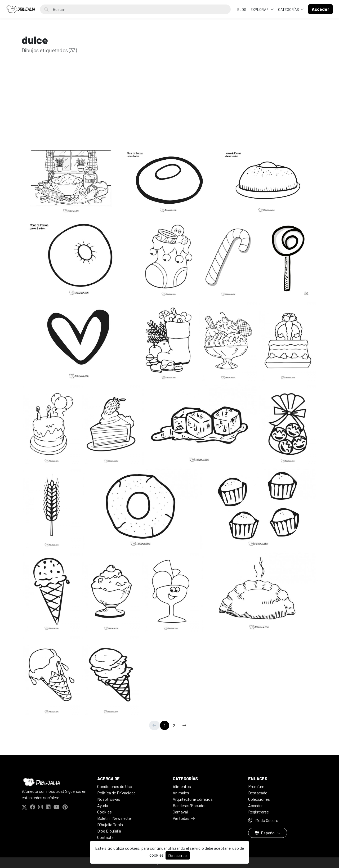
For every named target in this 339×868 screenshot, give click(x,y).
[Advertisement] (169, 108)
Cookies (104, 812)
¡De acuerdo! (178, 855)
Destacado (258, 793)
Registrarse (258, 812)
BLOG (242, 9)
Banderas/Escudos (190, 805)
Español (266, 833)
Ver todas (181, 818)
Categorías (289, 9)
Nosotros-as (109, 799)
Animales (181, 793)
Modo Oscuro (263, 820)
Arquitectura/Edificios (193, 799)
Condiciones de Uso (115, 786)
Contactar (106, 837)
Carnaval (180, 812)
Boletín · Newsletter (115, 818)
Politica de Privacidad (116, 793)
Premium (256, 786)
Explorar (260, 9)
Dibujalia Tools (110, 824)
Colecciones (259, 799)
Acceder (255, 805)
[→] (184, 725)
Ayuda (103, 805)
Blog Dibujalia (109, 831)
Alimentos (182, 786)
